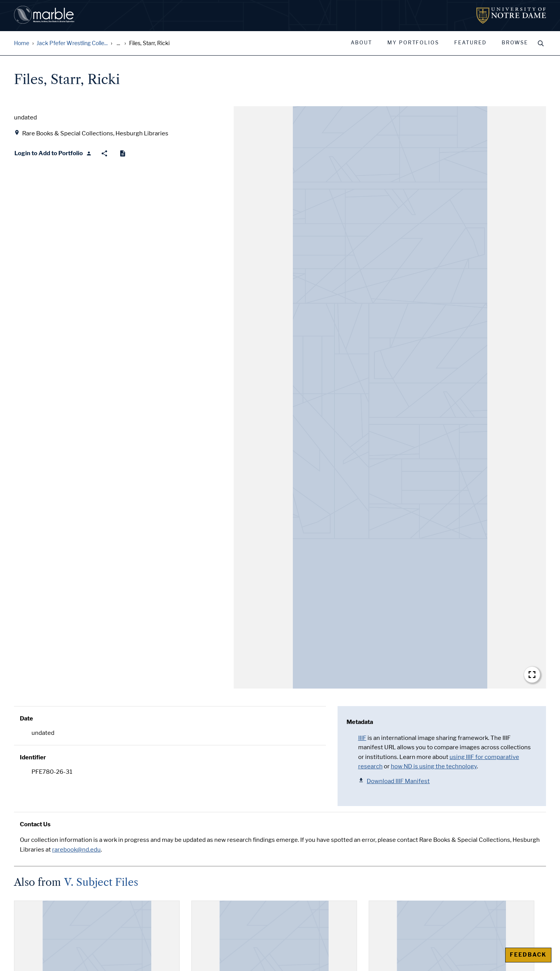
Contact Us (35, 824)
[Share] (104, 153)
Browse (515, 43)
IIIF (362, 738)
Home (22, 43)
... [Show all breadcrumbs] (118, 43)
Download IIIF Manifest (394, 781)
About (361, 43)
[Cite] (123, 153)
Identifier (33, 757)
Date (26, 719)
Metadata (360, 722)
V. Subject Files (101, 882)
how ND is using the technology (434, 766)
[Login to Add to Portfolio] (53, 153)
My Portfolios (413, 43)
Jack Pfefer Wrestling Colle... (72, 43)
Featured (470, 43)
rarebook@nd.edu (76, 850)
